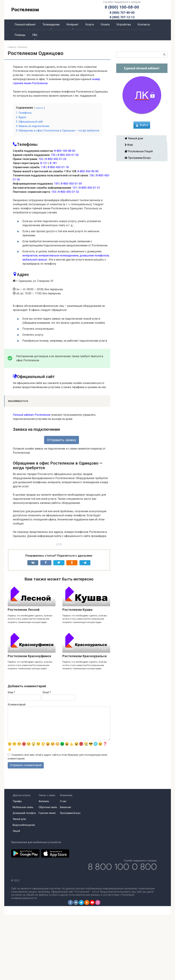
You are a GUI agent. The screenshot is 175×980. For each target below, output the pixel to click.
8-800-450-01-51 (90, 188)
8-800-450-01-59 (71, 184)
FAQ (35, 35)
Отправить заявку (62, 505)
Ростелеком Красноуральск (85, 721)
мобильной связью (35, 260)
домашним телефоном (94, 256)
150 (53, 155)
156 (92, 175)
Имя (11, 758)
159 (56, 184)
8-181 (53, 163)
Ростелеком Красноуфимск (29, 721)
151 (75, 188)
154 (54, 192)
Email (47, 758)
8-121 (44, 163)
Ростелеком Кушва (77, 675)
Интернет (72, 25)
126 (41, 159)
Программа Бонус (142, 158)
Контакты (144, 25)
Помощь (20, 35)
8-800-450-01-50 (68, 155)
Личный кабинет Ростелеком (32, 480)
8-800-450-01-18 (58, 167)
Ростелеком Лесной (24, 675)
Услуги (90, 25)
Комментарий (17, 770)
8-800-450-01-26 (56, 159)
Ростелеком (25, 10)
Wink (142, 145)
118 (43, 167)
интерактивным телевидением (59, 256)
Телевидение (51, 25)
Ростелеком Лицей (142, 151)
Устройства (124, 25)
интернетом (30, 256)
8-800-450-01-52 (69, 192)
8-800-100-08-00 (65, 151)
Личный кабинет (25, 25)
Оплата (105, 25)
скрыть (40, 108)
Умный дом (141, 138)
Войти (144, 125)
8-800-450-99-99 (88, 171)
